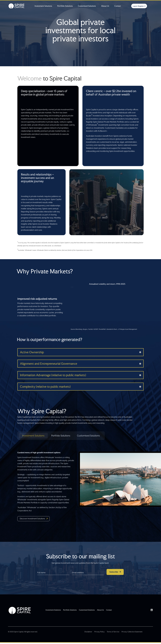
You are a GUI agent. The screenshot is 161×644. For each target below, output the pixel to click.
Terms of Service (113, 632)
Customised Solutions (87, 6)
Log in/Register (138, 6)
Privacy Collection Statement (132, 632)
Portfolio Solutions (65, 6)
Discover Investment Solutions (32, 519)
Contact (118, 6)
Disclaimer (88, 632)
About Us (105, 6)
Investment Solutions (43, 6)
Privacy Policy (99, 632)
